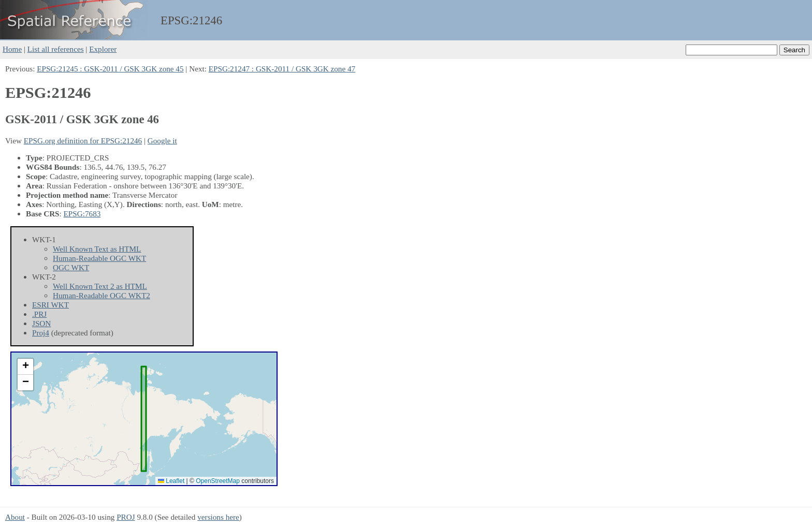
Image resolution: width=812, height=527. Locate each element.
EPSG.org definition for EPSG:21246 (83, 141)
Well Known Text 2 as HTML (100, 286)
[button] (25, 367)
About (15, 517)
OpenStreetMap (218, 481)
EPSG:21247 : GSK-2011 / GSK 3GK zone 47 (282, 69)
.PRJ (39, 314)
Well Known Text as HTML (97, 249)
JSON (41, 323)
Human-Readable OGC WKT (99, 258)
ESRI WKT (50, 305)
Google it (162, 141)
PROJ (126, 517)
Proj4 (41, 333)
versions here (218, 517)
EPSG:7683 (82, 214)
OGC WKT (71, 267)
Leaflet (171, 481)
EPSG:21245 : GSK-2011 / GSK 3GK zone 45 (110, 69)
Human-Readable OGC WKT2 (102, 295)
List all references (56, 49)
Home (12, 49)
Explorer (103, 49)
